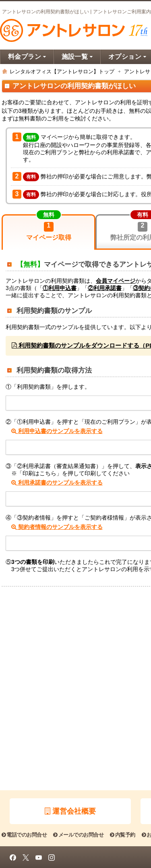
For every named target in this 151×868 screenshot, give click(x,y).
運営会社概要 (70, 811)
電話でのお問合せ (24, 835)
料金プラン (27, 57)
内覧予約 (122, 835)
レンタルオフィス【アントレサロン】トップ (62, 71)
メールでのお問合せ (78, 835)
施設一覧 (77, 57)
